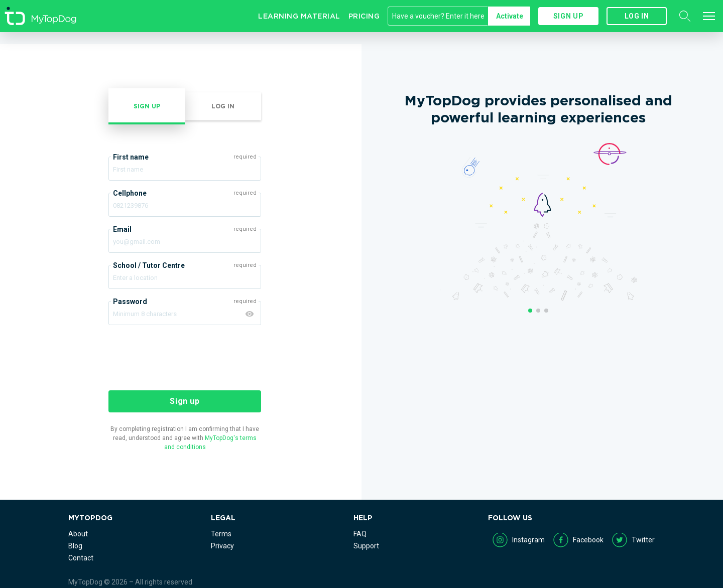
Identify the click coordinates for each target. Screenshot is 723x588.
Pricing (364, 16)
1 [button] (530, 311)
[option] (538, 115)
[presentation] (185, 357)
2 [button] (538, 311)
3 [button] (546, 311)
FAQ (360, 534)
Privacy (222, 546)
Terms (221, 534)
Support (366, 546)
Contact (81, 558)
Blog (75, 546)
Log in (637, 16)
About (78, 534)
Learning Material (299, 16)
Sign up (568, 16)
